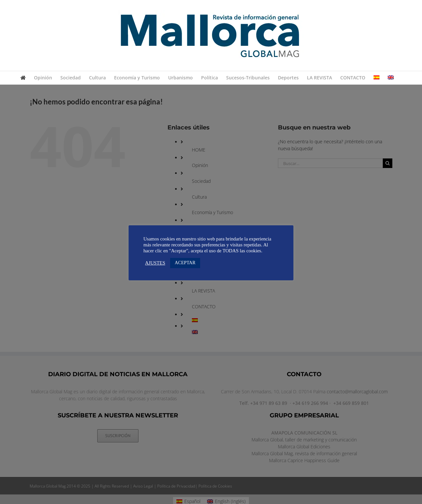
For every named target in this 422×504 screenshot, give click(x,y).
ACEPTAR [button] (185, 263)
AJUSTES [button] (155, 263)
